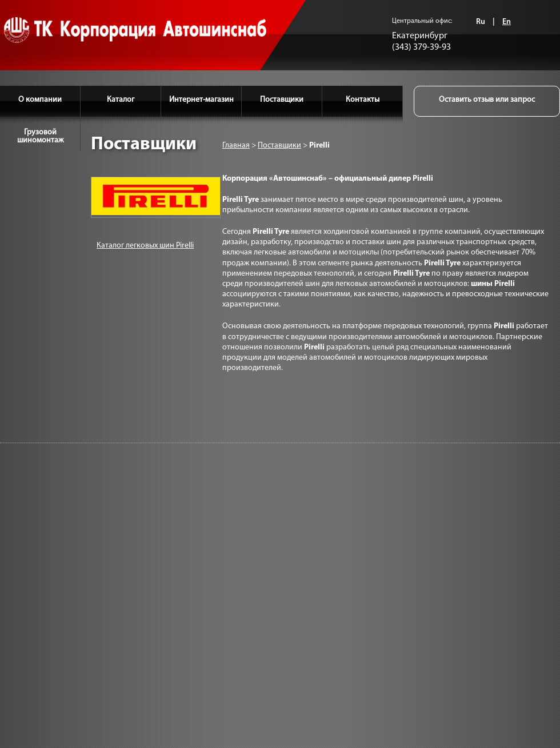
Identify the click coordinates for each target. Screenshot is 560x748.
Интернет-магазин (201, 100)
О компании (40, 100)
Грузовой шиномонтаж (40, 136)
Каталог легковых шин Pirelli (145, 246)
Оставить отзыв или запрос (487, 100)
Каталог (121, 100)
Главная (236, 146)
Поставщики (282, 100)
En (507, 22)
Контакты (363, 100)
